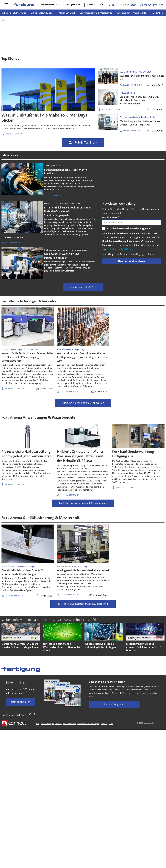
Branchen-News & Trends (43, 13)
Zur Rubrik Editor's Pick (83, 287)
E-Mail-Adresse (111, 217)
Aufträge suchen (72, 5)
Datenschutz (46, 724)
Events (90, 5)
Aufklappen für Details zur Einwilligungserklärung (129, 254)
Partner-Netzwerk (49, 5)
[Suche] (102, 5)
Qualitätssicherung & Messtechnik (96, 13)
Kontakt (104, 724)
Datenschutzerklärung (122, 249)
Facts (111, 724)
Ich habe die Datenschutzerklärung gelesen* (130, 228)
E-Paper (113, 5)
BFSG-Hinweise (69, 724)
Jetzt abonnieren (21, 702)
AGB (37, 724)
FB (35, 714)
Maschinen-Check (67, 13)
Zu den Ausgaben (114, 704)
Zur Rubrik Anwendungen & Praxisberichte (83, 503)
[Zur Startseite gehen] (24, 5)
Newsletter (130, 5)
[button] (159, 634)
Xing (30, 714)
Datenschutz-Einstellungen (88, 724)
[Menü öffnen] (6, 5)
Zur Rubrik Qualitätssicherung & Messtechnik (83, 604)
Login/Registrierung (154, 5)
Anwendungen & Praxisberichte (131, 13)
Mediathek (158, 13)
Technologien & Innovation (14, 13)
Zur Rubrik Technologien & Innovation (83, 403)
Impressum (57, 724)
